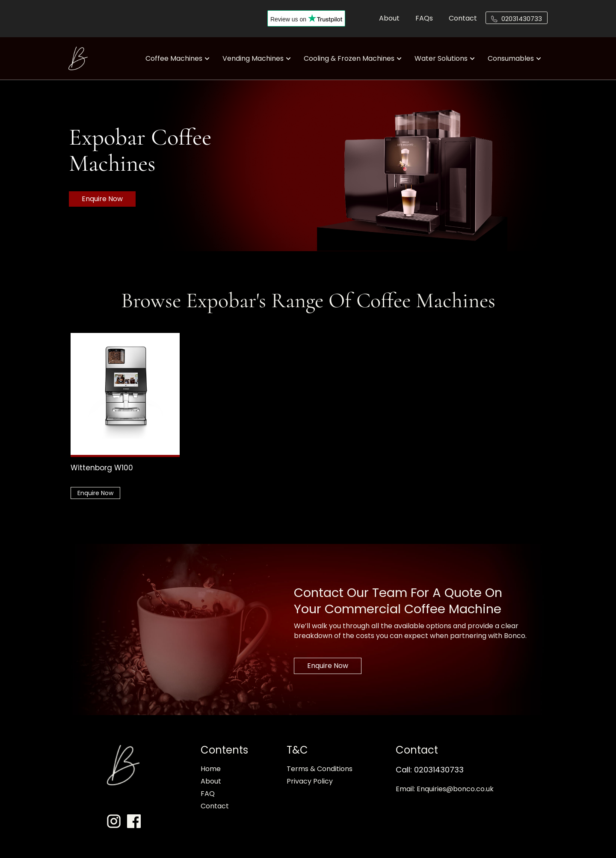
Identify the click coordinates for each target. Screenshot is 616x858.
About (389, 18)
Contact (463, 18)
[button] (517, 18)
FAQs (424, 18)
